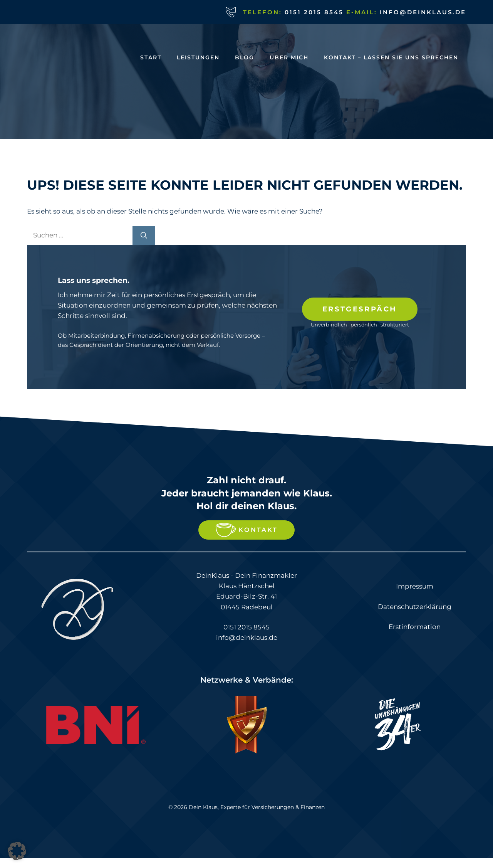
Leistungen (198, 57)
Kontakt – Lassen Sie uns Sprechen (391, 57)
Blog (245, 57)
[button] (17, 851)
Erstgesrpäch (360, 309)
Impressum (415, 586)
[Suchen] (144, 236)
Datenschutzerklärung (415, 607)
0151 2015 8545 (314, 12)
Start (151, 57)
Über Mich (289, 57)
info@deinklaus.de (423, 12)
